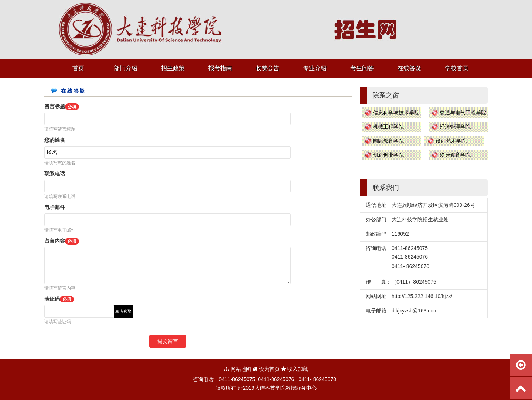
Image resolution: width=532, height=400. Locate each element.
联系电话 (55, 174)
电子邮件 (55, 207)
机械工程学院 (388, 127)
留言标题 (62, 106)
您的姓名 (55, 140)
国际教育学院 (388, 141)
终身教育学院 (455, 155)
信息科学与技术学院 (396, 113)
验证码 (59, 299)
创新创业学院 (388, 155)
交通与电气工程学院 (463, 113)
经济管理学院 (455, 127)
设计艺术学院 (451, 141)
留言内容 (62, 241)
